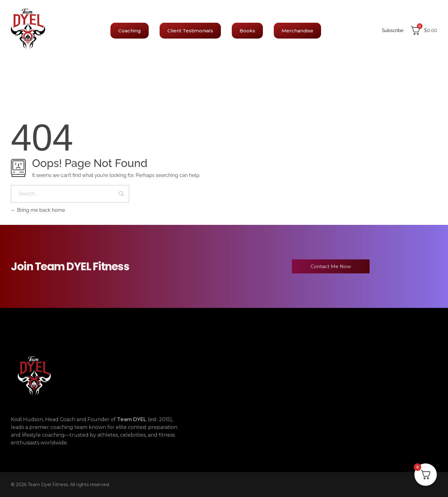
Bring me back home (38, 210)
